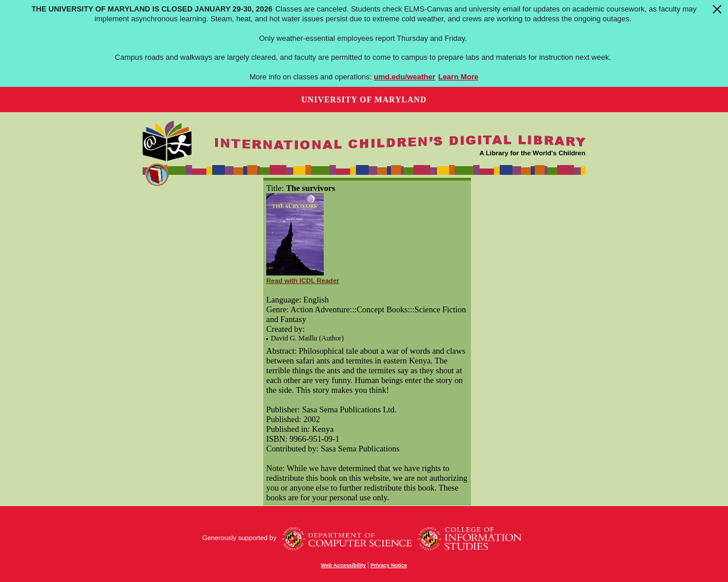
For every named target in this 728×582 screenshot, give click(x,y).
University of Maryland (364, 100)
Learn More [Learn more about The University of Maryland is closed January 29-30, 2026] (458, 77)
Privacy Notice (389, 565)
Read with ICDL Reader (303, 281)
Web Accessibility (343, 565)
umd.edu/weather (405, 77)
